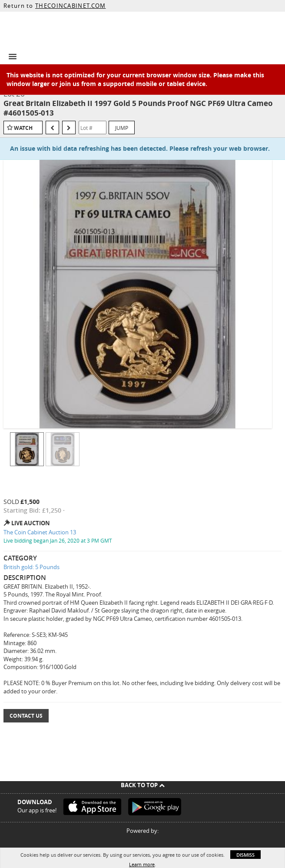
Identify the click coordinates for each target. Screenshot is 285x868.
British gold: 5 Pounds (31, 567)
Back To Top (143, 785)
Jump (122, 128)
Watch (23, 128)
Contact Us (26, 716)
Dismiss (245, 855)
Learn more (142, 864)
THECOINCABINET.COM (70, 6)
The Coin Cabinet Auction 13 (40, 532)
